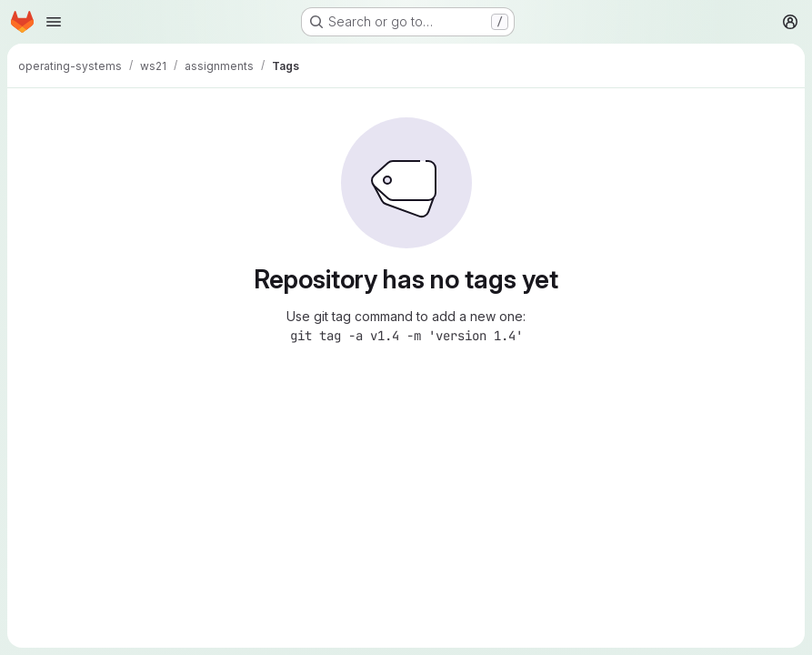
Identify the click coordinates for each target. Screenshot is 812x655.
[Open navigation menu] (54, 22)
